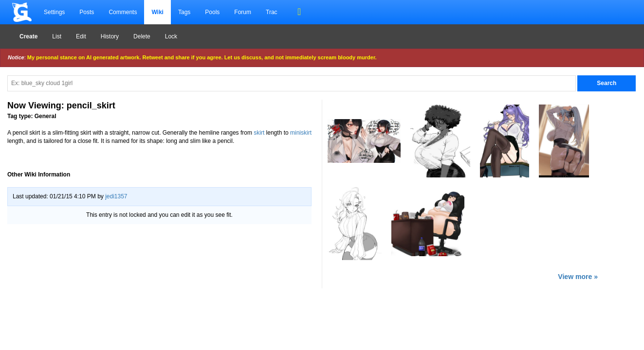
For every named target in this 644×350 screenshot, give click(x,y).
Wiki (157, 12)
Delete (142, 36)
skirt (259, 133)
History (110, 36)
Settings (54, 12)
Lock (171, 36)
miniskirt (301, 133)
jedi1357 (116, 196)
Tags (184, 12)
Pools (212, 12)
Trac (272, 12)
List (57, 36)
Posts (87, 12)
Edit (81, 36)
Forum (243, 12)
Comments (123, 12)
